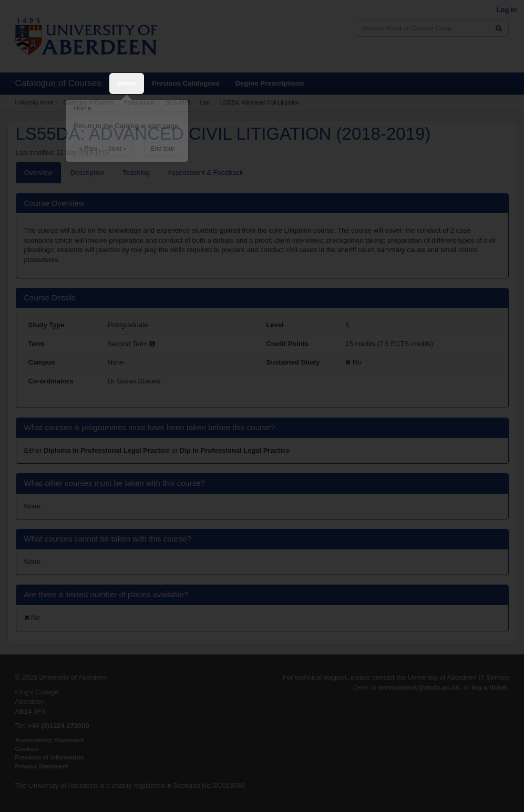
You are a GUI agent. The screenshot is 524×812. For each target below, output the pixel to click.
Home (127, 83)
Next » (117, 149)
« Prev (89, 149)
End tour (162, 149)
